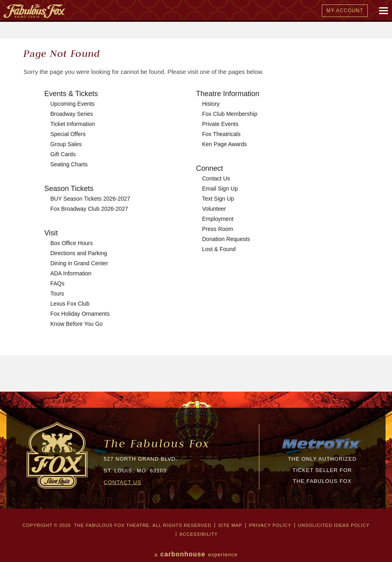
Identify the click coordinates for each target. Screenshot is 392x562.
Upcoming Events (73, 104)
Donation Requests (226, 239)
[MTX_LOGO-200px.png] (322, 448)
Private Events (220, 124)
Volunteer (214, 209)
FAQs (57, 283)
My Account (345, 10)
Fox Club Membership (230, 114)
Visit (51, 233)
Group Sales (66, 144)
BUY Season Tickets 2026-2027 (90, 199)
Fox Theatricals (221, 134)
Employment (218, 219)
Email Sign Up (220, 189)
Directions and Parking (79, 253)
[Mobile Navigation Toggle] (384, 11)
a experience (196, 554)
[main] (196, 215)
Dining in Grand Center (79, 263)
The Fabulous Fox (157, 444)
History (211, 104)
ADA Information (71, 273)
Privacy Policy (270, 525)
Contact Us (216, 178)
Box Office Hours (72, 243)
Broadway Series (72, 114)
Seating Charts (69, 164)
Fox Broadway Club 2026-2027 (89, 209)
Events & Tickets (71, 94)
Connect (210, 168)
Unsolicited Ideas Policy (334, 525)
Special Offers (68, 134)
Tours (57, 294)
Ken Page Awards (224, 144)
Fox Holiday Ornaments (80, 314)
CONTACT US (122, 482)
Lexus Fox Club (70, 304)
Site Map (230, 525)
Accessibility (199, 534)
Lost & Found (219, 249)
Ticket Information (73, 124)
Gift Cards (63, 154)
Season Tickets (69, 189)
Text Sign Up (218, 199)
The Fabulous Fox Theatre (168, 11)
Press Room (218, 229)
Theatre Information (228, 94)
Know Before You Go (77, 324)
